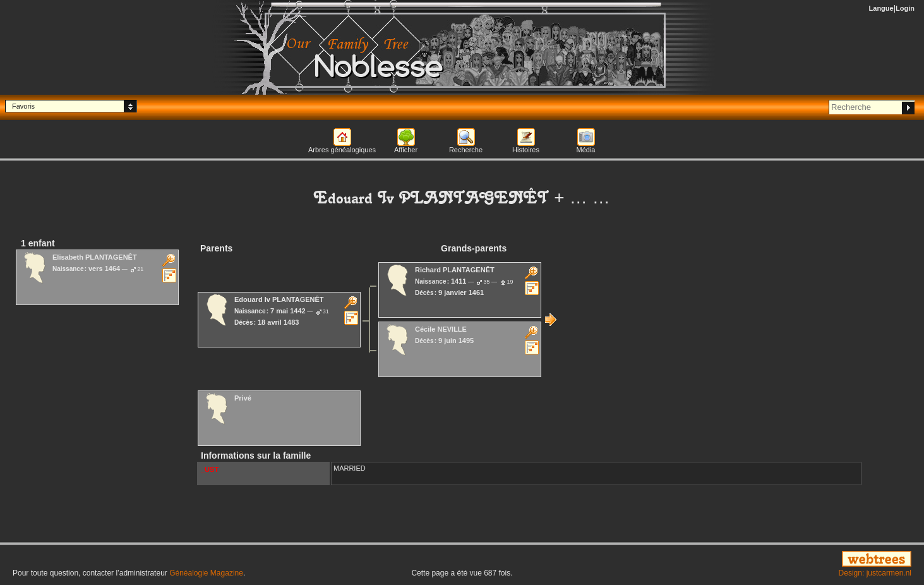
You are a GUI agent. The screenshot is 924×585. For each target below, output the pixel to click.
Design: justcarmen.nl (875, 573)
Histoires (526, 150)
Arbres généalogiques (342, 150)
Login (905, 8)
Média (586, 150)
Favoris (23, 106)
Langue (881, 8)
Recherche (466, 150)
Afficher (406, 150)
